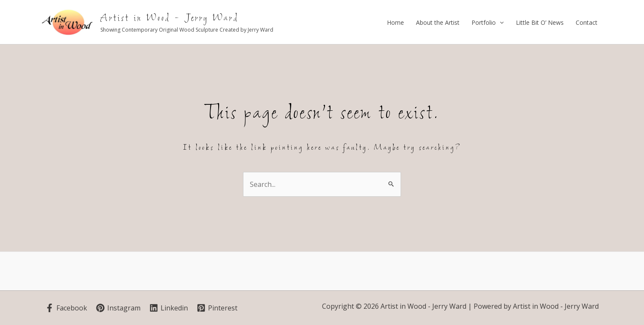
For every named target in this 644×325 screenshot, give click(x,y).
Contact (587, 22)
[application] (500, 23)
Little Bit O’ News (540, 22)
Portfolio (487, 23)
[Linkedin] (169, 308)
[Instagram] (118, 308)
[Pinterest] (217, 308)
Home (395, 22)
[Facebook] (66, 308)
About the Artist (438, 22)
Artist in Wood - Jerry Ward (170, 18)
